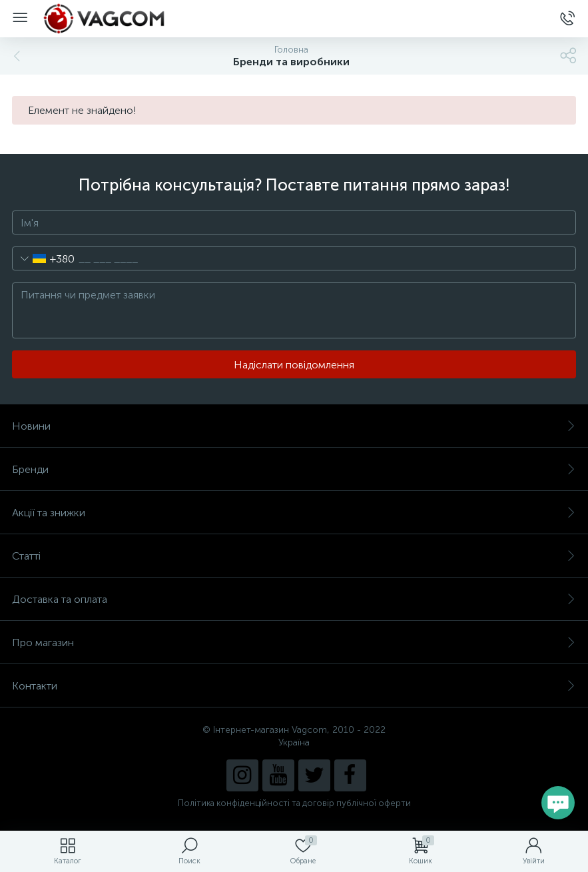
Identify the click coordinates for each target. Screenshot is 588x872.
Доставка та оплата (294, 599)
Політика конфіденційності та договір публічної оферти (294, 803)
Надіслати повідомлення (294, 365)
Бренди (294, 469)
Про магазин (294, 643)
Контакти (294, 686)
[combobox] (44, 258)
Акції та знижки (294, 513)
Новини (294, 426)
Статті (294, 556)
